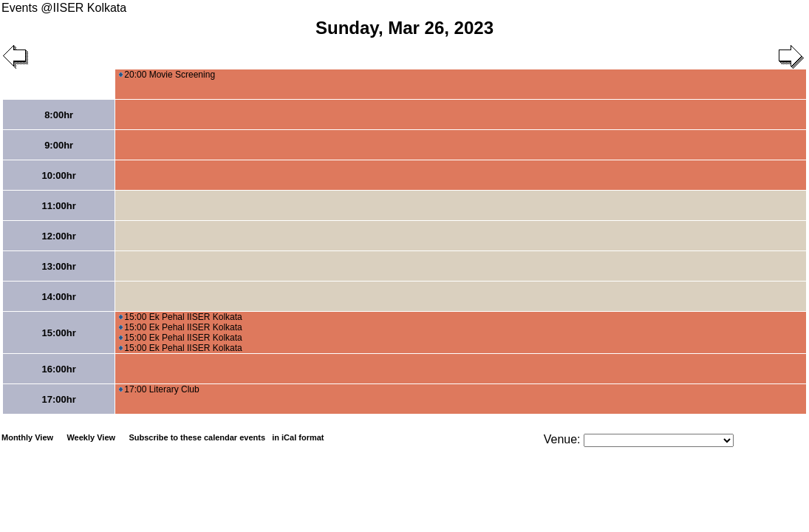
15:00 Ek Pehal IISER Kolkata (180, 317)
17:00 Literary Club (159, 389)
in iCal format (298, 437)
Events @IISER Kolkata (64, 8)
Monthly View (27, 437)
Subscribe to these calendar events (227, 437)
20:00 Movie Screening (167, 75)
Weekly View (91, 437)
